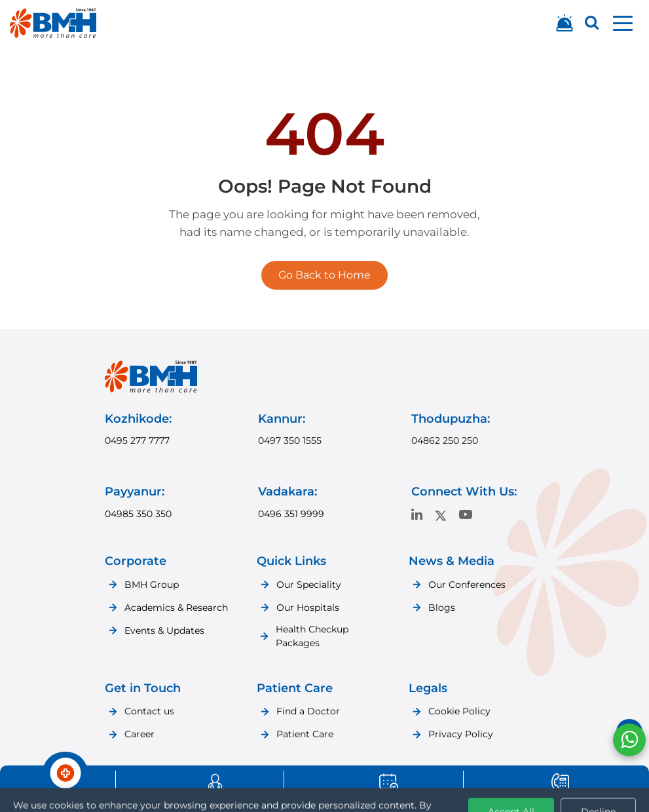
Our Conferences (467, 585)
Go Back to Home (324, 275)
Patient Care (305, 734)
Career (139, 734)
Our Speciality (309, 585)
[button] (623, 23)
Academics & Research (176, 608)
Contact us (149, 711)
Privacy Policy (461, 734)
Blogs (442, 608)
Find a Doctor (308, 711)
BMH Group (152, 585)
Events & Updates (164, 630)
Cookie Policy (459, 711)
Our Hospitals (308, 608)
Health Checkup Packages (312, 636)
